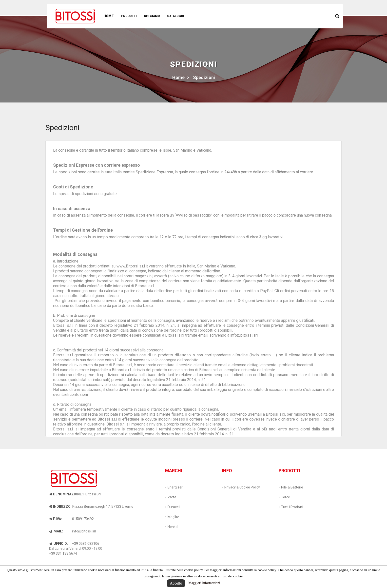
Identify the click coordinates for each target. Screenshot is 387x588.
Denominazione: (66, 494)
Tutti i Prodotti (292, 507)
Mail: (56, 531)
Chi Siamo (152, 16)
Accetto (176, 583)
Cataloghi (176, 16)
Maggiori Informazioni (204, 583)
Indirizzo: (60, 507)
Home (109, 16)
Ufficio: (58, 544)
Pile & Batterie (292, 487)
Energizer (175, 487)
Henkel (173, 527)
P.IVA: (56, 519)
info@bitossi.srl (84, 531)
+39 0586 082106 (86, 544)
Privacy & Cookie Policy (242, 487)
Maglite (173, 517)
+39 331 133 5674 (63, 553)
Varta (172, 497)
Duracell (174, 507)
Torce (286, 497)
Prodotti (129, 16)
